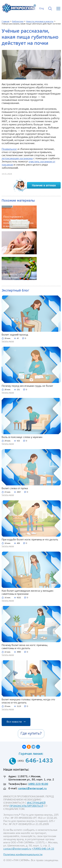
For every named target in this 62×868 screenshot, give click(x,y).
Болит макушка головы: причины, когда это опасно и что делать (28, 701)
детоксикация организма (17, 159)
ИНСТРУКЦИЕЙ (36, 803)
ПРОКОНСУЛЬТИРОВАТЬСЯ (26, 806)
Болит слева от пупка (15, 489)
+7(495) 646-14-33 (43, 849)
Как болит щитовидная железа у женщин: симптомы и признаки (28, 593)
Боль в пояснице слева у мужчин (22, 437)
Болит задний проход (15, 335)
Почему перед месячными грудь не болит (27, 386)
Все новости (16, 722)
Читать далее (8, 341)
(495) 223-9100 (38, 784)
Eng (42, 9)
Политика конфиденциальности (23, 855)
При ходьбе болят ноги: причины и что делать (30, 540)
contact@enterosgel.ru (32, 789)
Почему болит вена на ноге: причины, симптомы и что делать (25, 647)
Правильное (9, 149)
